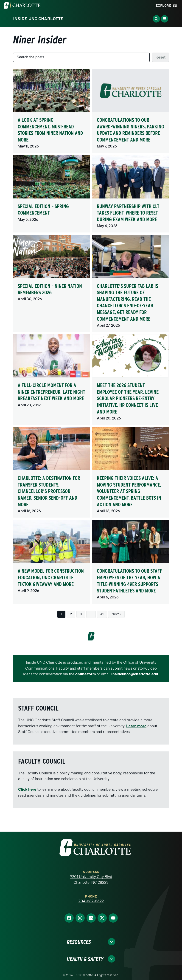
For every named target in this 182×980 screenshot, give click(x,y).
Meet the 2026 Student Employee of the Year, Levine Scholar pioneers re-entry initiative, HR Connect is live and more (128, 398)
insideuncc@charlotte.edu (135, 674)
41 (102, 614)
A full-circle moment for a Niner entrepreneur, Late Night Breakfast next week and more (51, 392)
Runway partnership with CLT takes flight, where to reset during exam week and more (128, 213)
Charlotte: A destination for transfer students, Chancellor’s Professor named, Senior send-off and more (49, 491)
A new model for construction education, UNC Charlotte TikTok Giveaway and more (51, 577)
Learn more (136, 726)
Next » (116, 614)
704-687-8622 (91, 901)
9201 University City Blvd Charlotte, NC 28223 (91, 880)
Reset (161, 57)
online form (85, 674)
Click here (27, 789)
